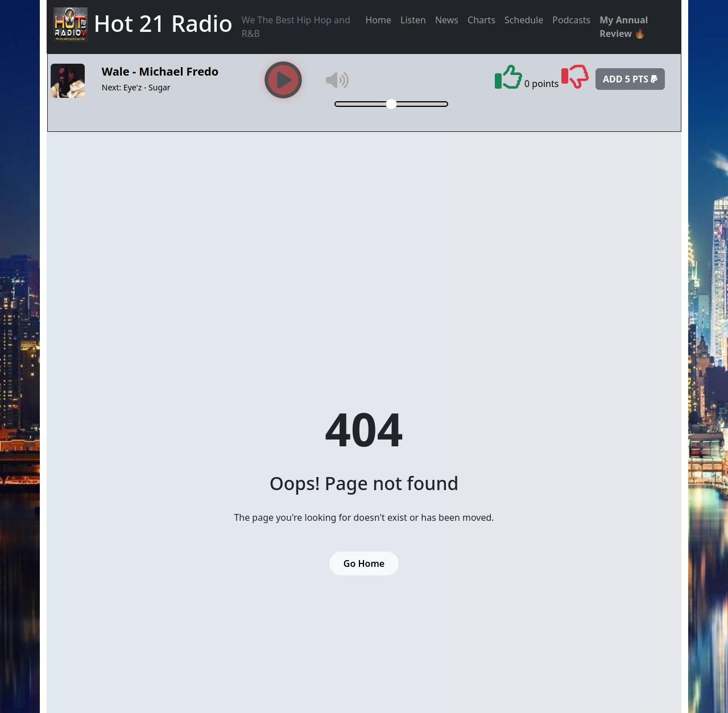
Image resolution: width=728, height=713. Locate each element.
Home (379, 20)
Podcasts (571, 20)
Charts (481, 20)
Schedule (524, 20)
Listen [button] (413, 20)
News (447, 20)
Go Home (364, 563)
